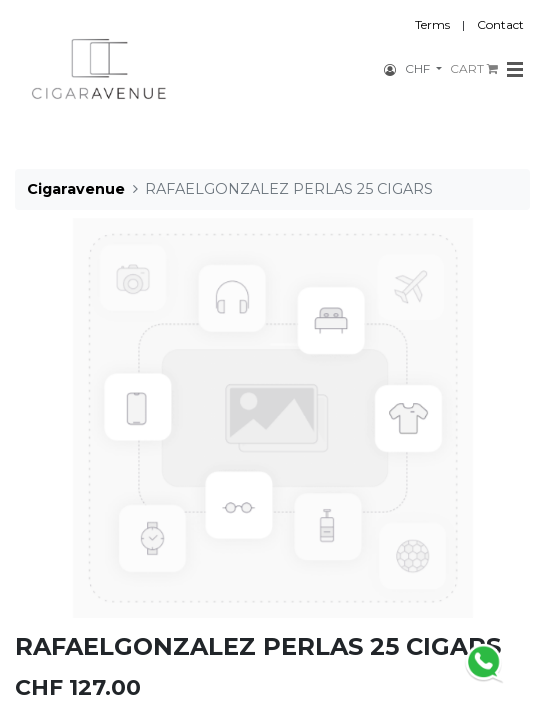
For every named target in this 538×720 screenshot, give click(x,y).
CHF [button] (419, 68)
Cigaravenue (76, 189)
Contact (500, 24)
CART (474, 68)
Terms (432, 24)
